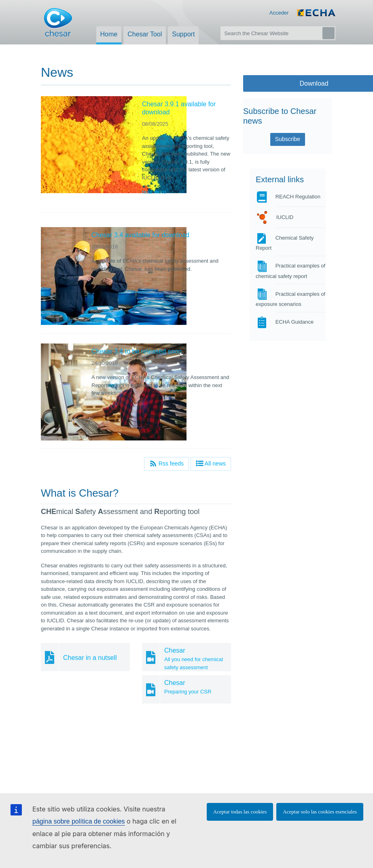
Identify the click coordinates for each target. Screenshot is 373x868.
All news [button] (211, 463)
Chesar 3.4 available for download (140, 235)
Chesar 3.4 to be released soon (137, 351)
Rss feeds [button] (166, 463)
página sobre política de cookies (79, 821)
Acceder (279, 13)
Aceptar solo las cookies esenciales (320, 812)
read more (154, 192)
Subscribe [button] (288, 139)
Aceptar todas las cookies (240, 812)
